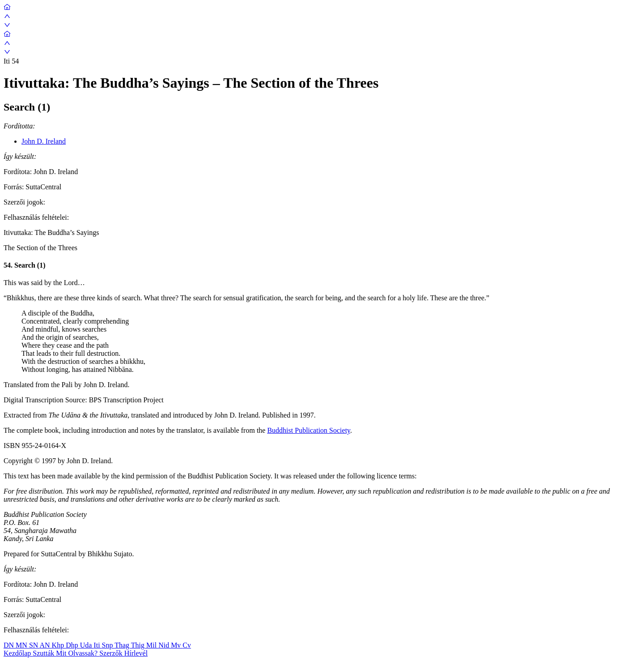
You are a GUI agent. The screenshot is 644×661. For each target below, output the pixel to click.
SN (34, 645)
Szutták (44, 653)
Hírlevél (136, 653)
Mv (177, 645)
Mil (152, 645)
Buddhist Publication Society (309, 430)
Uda (87, 645)
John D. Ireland (44, 141)
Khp (59, 645)
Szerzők (112, 653)
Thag (123, 645)
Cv (187, 645)
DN (10, 645)
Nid (165, 645)
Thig (139, 645)
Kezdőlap (18, 653)
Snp (108, 645)
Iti (97, 645)
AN (45, 645)
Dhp (73, 645)
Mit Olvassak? (78, 653)
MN (22, 645)
